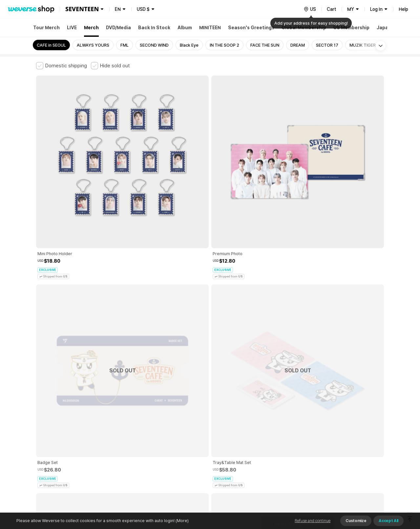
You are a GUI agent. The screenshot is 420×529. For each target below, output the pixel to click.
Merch (91, 28)
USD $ (143, 9)
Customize (356, 521)
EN (118, 9)
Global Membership (304, 28)
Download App (367, 487)
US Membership (351, 28)
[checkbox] (62, 66)
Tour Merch (46, 28)
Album (185, 28)
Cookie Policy (275, 419)
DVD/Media (118, 28)
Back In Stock (154, 28)
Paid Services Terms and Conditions (116, 419)
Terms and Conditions (54, 419)
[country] (310, 9)
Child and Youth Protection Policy (189, 419)
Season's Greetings (251, 28)
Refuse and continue (313, 521)
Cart (332, 9)
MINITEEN (210, 28)
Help (403, 9)
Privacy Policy (241, 419)
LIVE (72, 28)
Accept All (388, 521)
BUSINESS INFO (147, 448)
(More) (182, 521)
